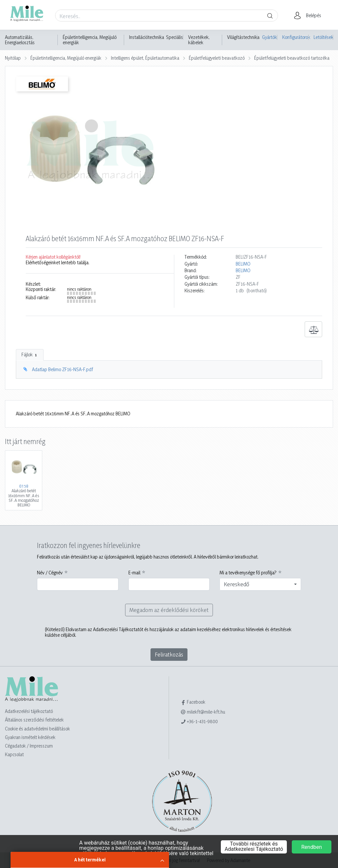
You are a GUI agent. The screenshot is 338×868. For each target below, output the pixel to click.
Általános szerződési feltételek (34, 720)
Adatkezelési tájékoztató (29, 711)
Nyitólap (13, 58)
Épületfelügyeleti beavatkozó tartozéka (292, 58)
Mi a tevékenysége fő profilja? (248, 573)
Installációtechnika (147, 37)
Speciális (174, 37)
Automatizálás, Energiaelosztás (20, 40)
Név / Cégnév (50, 573)
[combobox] (260, 584)
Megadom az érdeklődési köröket (169, 610)
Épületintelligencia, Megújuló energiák (90, 40)
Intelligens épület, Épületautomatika (145, 58)
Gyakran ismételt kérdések (30, 737)
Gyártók (270, 37)
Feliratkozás (169, 654)
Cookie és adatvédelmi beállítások (37, 729)
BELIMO (243, 264)
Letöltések (323, 37)
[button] (309, 16)
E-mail (134, 573)
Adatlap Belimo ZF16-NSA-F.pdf (63, 369)
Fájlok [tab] (30, 355)
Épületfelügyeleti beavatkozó (217, 58)
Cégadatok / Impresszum (29, 746)
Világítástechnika (243, 37)
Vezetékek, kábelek (199, 40)
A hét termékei (90, 860)
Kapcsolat (14, 754)
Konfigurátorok (295, 37)
